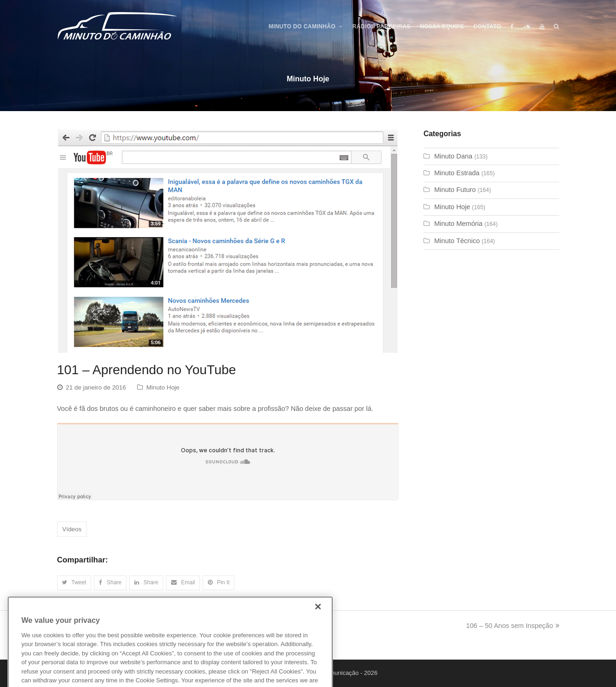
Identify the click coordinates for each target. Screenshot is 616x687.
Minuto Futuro (455, 190)
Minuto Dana (453, 156)
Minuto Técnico (457, 241)
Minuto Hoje (163, 387)
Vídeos (72, 529)
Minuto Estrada (457, 173)
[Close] (318, 618)
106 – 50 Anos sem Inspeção (512, 626)
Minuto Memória (458, 224)
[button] (74, 583)
